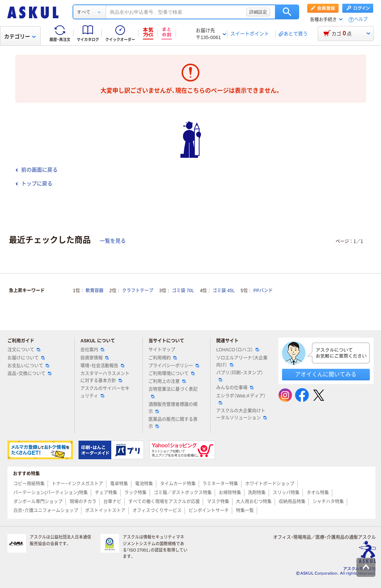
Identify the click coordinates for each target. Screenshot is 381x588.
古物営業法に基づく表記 (173, 392)
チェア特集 (106, 493)
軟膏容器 (95, 291)
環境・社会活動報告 (102, 366)
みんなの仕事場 (235, 388)
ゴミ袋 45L (223, 291)
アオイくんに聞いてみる (326, 374)
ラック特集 (135, 493)
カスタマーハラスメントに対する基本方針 (105, 377)
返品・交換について (29, 374)
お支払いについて (28, 366)
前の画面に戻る (36, 170)
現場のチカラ (83, 502)
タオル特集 (318, 493)
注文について (24, 350)
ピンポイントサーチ (209, 511)
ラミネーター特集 (220, 484)
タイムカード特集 (178, 484)
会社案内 (92, 350)
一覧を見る (113, 241)
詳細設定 (258, 12)
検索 (287, 12)
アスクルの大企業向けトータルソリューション (241, 414)
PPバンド (263, 291)
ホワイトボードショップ (270, 484)
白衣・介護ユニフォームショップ (46, 511)
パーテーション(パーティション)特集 (51, 493)
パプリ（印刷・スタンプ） (240, 376)
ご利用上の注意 (167, 381)
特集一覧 (245, 511)
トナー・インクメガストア (77, 484)
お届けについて (26, 358)
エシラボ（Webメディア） (241, 399)
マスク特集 (218, 502)
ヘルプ (361, 20)
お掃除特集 (230, 493)
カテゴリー (20, 36)
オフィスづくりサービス (157, 511)
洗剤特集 (257, 493)
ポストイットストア (105, 511)
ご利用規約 (163, 358)
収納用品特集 (292, 502)
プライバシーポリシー (174, 366)
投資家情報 (95, 358)
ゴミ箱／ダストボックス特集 (183, 493)
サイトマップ (162, 350)
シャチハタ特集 (328, 502)
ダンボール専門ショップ (38, 502)
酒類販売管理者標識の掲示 (173, 408)
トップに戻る (34, 183)
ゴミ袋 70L (183, 291)
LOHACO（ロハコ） (238, 350)
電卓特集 (119, 484)
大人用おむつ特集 (254, 502)
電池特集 (144, 484)
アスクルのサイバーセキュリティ (105, 392)
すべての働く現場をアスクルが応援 (164, 502)
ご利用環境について (172, 374)
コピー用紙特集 (29, 484)
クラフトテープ (138, 291)
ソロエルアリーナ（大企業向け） (242, 362)
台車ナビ (112, 502)
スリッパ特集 (286, 493)
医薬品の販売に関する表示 (173, 423)
